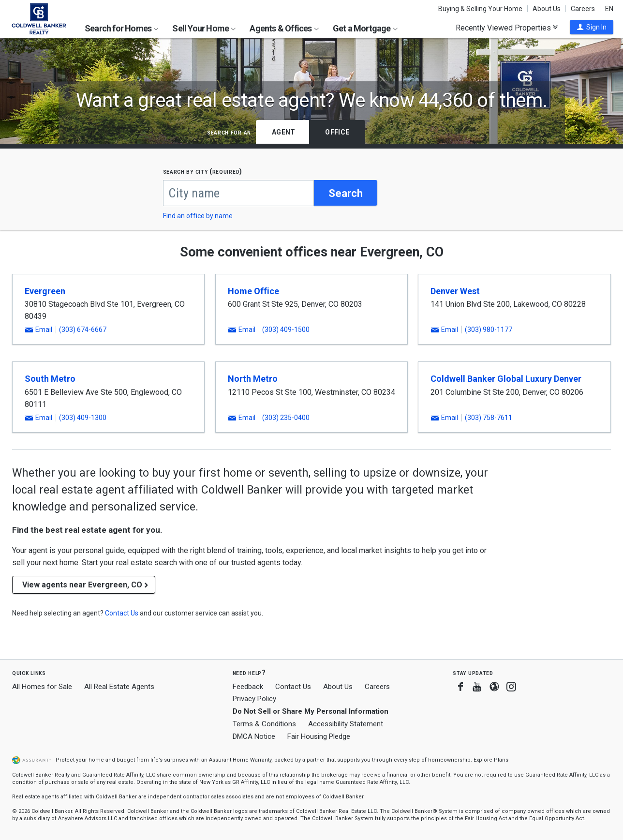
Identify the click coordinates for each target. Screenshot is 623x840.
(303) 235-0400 (286, 419)
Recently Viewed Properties (507, 28)
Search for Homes (121, 28)
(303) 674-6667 (83, 330)
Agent (283, 132)
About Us (547, 9)
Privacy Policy (254, 700)
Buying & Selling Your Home (480, 9)
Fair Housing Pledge (319, 737)
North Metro (253, 380)
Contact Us (293, 687)
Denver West (455, 292)
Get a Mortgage (365, 28)
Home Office (253, 292)
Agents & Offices (284, 28)
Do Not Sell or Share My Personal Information (311, 712)
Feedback (248, 687)
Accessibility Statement (346, 724)
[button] (592, 27)
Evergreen (45, 292)
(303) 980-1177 (489, 330)
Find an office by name (198, 216)
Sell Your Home (204, 28)
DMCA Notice (254, 737)
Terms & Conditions (264, 724)
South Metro (50, 380)
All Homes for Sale (42, 687)
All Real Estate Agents (119, 687)
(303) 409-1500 (286, 330)
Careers (583, 9)
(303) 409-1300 (83, 419)
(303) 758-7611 (489, 419)
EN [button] (609, 9)
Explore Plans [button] (491, 760)
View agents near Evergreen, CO (82, 586)
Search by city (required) (203, 172)
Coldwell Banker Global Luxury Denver (506, 380)
